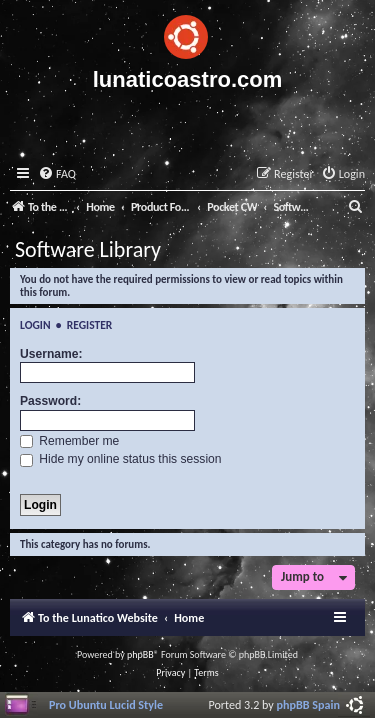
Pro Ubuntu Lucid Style (106, 704)
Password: (50, 401)
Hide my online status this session (121, 459)
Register (90, 325)
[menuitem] (57, 174)
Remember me (69, 441)
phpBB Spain (308, 704)
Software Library (88, 249)
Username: (51, 354)
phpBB (140, 654)
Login (35, 325)
